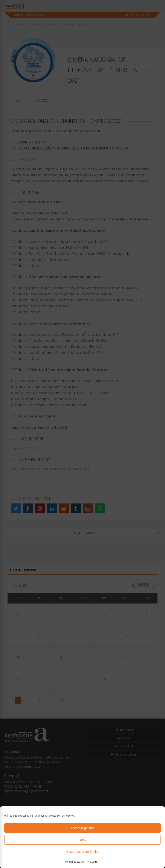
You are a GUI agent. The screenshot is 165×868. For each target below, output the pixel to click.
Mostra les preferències (82, 852)
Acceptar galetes (82, 828)
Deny (82, 840)
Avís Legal (92, 862)
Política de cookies (75, 862)
